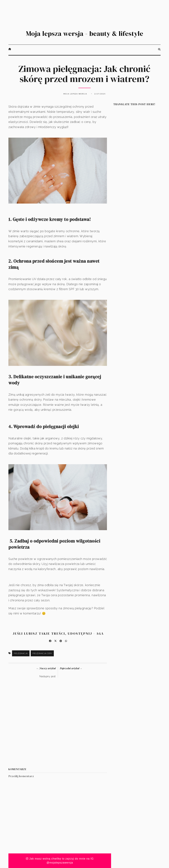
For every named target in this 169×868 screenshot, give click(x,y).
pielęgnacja (21, 653)
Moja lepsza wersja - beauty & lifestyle (85, 33)
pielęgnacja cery (42, 653)
